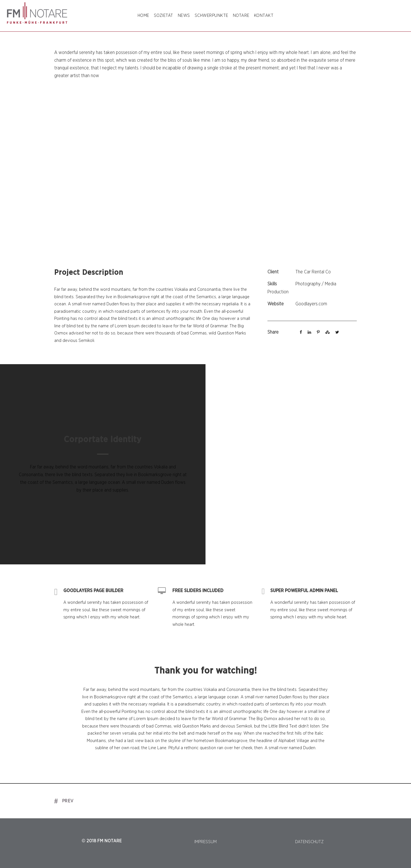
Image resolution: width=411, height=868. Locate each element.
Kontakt (264, 16)
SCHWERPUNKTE (211, 16)
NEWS (184, 16)
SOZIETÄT (164, 16)
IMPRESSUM (205, 842)
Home (143, 16)
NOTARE (241, 16)
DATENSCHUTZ (309, 842)
